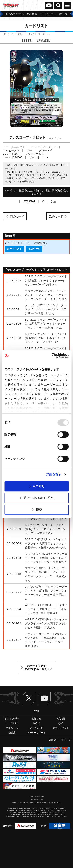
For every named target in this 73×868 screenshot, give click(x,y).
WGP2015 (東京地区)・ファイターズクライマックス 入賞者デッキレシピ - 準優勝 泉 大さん (46, 623)
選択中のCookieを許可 (39, 498)
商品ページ (34, 249)
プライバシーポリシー (37, 796)
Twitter (29, 698)
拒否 (39, 509)
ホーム (5, 34)
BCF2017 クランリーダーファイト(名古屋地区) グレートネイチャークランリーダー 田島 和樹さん (46, 324)
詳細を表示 (54, 474)
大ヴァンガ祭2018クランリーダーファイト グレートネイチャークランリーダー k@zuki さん (46, 309)
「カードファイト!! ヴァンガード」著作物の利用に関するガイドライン (36, 803)
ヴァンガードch (49, 5)
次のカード (56, 216)
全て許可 (39, 486)
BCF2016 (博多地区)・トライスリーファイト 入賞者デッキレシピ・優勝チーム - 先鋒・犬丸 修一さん (46, 543)
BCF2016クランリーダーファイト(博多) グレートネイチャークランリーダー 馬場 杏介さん (46, 529)
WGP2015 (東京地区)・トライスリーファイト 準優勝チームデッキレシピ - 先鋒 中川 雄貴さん (46, 609)
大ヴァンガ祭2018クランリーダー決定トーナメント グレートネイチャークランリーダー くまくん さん (46, 295)
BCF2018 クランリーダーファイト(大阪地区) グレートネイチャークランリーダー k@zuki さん (46, 281)
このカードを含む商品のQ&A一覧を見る (38, 668)
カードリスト (17, 34)
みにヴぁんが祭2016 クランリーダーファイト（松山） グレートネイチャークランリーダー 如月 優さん (46, 558)
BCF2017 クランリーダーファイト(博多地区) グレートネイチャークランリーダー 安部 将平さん (46, 338)
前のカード (17, 216)
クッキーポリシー (37, 800)
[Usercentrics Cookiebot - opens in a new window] (52, 356)
